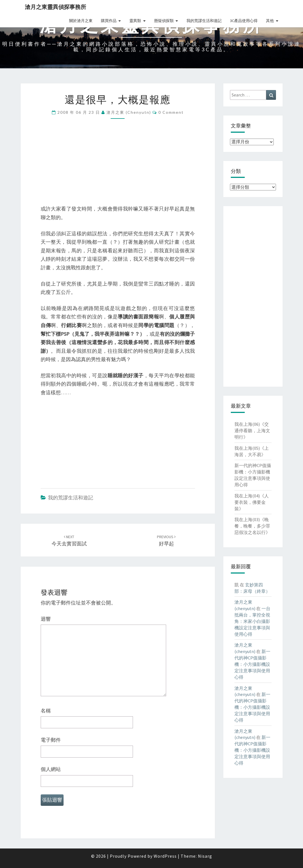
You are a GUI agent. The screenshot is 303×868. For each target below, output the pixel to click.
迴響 (46, 619)
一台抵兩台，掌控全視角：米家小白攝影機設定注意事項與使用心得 (252, 621)
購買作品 (109, 21)
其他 (270, 21)
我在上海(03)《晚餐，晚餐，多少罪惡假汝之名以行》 (252, 526)
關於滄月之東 (81, 21)
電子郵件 (51, 740)
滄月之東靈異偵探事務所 (55, 7)
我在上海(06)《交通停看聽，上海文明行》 (252, 431)
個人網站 (51, 769)
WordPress (165, 856)
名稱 (46, 711)
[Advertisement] (118, 166)
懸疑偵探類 (164, 21)
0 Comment (171, 112)
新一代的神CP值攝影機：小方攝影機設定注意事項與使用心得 (252, 664)
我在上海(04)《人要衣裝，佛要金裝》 (252, 502)
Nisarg (205, 856)
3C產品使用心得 (244, 21)
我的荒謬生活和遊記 (204, 21)
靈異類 (135, 21)
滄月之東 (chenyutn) (129, 112)
